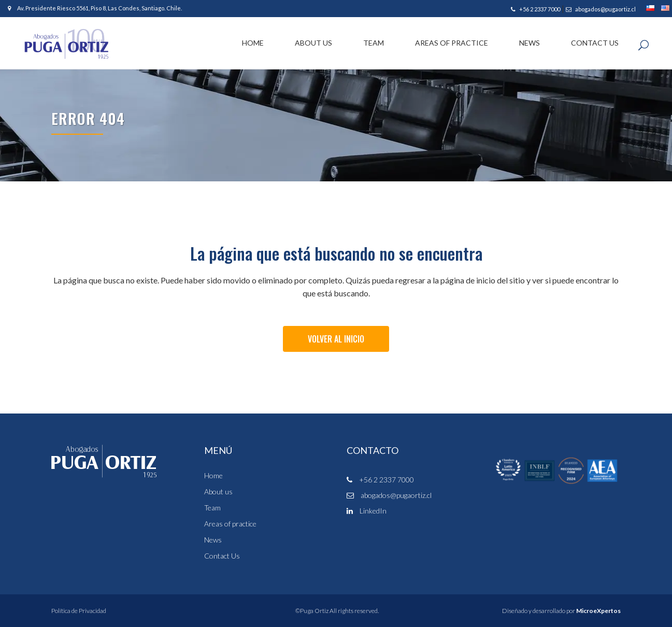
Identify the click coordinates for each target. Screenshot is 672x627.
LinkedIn (367, 511)
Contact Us (222, 556)
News (213, 540)
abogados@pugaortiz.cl (601, 9)
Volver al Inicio (336, 339)
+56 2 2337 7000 (535, 9)
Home (213, 476)
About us (218, 492)
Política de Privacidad (79, 611)
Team (212, 508)
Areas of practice (230, 524)
